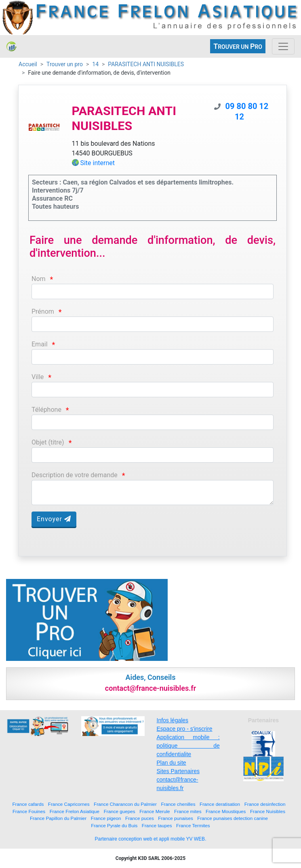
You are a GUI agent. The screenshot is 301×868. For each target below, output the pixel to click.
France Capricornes (69, 804)
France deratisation (220, 804)
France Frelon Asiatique (75, 811)
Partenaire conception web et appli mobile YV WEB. (151, 839)
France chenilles (178, 804)
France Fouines (29, 811)
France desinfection (265, 804)
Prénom (43, 311)
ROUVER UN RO (238, 46)
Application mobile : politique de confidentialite (188, 746)
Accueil (28, 64)
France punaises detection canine (233, 818)
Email (40, 344)
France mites (188, 811)
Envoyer (54, 519)
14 (95, 64)
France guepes (120, 811)
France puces (140, 818)
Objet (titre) (48, 442)
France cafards (28, 804)
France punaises (175, 818)
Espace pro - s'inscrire (185, 729)
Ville (38, 377)
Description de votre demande (75, 475)
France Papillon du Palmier (58, 818)
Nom (39, 279)
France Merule (155, 811)
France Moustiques (226, 811)
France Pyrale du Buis (114, 825)
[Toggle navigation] (283, 46)
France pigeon (106, 818)
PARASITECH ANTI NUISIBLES (146, 64)
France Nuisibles (268, 811)
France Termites (193, 825)
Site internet (97, 163)
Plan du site (172, 763)
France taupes (157, 825)
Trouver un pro (65, 64)
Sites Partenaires (178, 771)
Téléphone (46, 410)
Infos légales (173, 720)
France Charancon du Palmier (125, 804)
